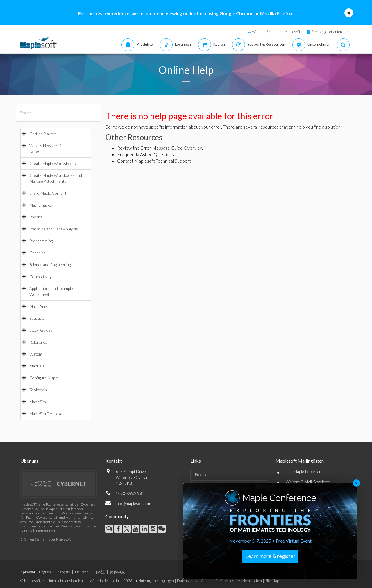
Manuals (37, 366)
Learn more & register (270, 556)
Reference (38, 342)
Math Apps (39, 306)
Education (38, 318)
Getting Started (43, 134)
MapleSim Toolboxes (47, 414)
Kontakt (114, 461)
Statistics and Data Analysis (54, 229)
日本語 (99, 572)
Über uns (29, 461)
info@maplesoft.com (133, 503)
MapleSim (38, 402)
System (36, 354)
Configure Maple (44, 378)
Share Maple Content (48, 193)
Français (63, 572)
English (45, 572)
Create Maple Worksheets (53, 163)
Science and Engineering (50, 265)
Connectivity (41, 277)
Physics (36, 217)
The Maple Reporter (303, 471)
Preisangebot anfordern (330, 32)
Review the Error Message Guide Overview (160, 148)
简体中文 (117, 572)
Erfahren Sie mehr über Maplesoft (46, 539)
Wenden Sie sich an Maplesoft (276, 32)
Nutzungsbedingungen (156, 581)
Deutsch (82, 572)
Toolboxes (38, 390)
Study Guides (41, 330)
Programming (41, 241)
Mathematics (41, 205)
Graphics (37, 253)
